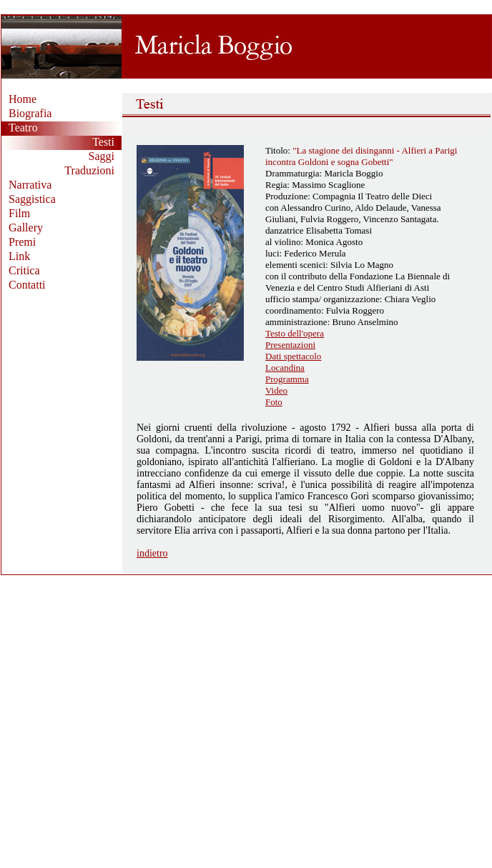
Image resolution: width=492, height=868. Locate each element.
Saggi (102, 156)
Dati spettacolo (293, 356)
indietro (152, 553)
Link (19, 256)
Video (276, 390)
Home (23, 99)
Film (19, 213)
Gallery (26, 228)
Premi (22, 242)
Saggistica (32, 199)
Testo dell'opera (295, 333)
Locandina (285, 368)
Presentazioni (290, 345)
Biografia (30, 113)
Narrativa (30, 185)
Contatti (27, 285)
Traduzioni (89, 170)
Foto (274, 402)
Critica (24, 270)
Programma (287, 379)
